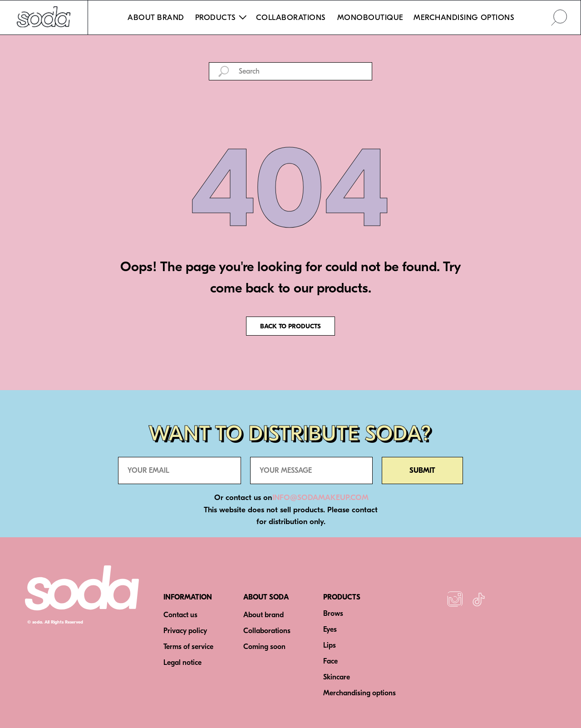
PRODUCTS (342, 597)
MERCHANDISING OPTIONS (464, 17)
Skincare (337, 677)
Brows (333, 614)
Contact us (180, 615)
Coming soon (264, 647)
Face (330, 661)
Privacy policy (185, 631)
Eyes (330, 629)
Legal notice (182, 663)
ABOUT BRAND (156, 17)
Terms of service (188, 647)
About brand (263, 615)
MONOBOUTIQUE (370, 17)
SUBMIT (422, 470)
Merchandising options (359, 693)
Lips (330, 645)
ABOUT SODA (266, 597)
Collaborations (267, 631)
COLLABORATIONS (291, 17)
